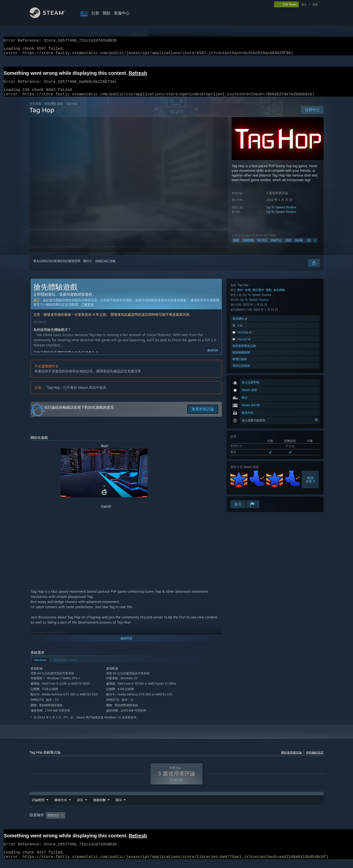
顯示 (141, 806)
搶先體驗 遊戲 (54, 109)
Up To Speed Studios (281, 213)
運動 (269, 417)
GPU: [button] (229, 821)
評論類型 (38, 806)
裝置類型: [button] (248, 821)
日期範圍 (100, 806)
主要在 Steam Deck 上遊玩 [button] (160, 821)
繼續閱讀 (213, 356)
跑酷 (236, 246)
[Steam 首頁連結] (51, 17)
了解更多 (88, 310)
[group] (176, 821)
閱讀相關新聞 (241, 480)
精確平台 (276, 246)
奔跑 (288, 246)
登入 (304, 4)
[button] (50, 821)
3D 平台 (262, 246)
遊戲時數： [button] (125, 821)
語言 (315, 4)
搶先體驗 (279, 417)
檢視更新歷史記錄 (244, 473)
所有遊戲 (35, 109)
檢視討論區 (240, 486)
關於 (107, 13)
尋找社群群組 (241, 493)
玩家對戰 (248, 246)
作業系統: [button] (193, 821)
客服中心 (122, 13)
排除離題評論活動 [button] (97, 821)
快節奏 (299, 246)
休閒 (248, 417)
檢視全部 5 (310, 389)
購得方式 (61, 806)
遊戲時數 (122, 806)
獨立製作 (258, 417)
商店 (84, 13)
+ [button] (315, 246)
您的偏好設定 (315, 758)
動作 (240, 417)
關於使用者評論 (291, 758)
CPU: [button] (212, 821)
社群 (95, 13)
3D (309, 246)
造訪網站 (240, 446)
